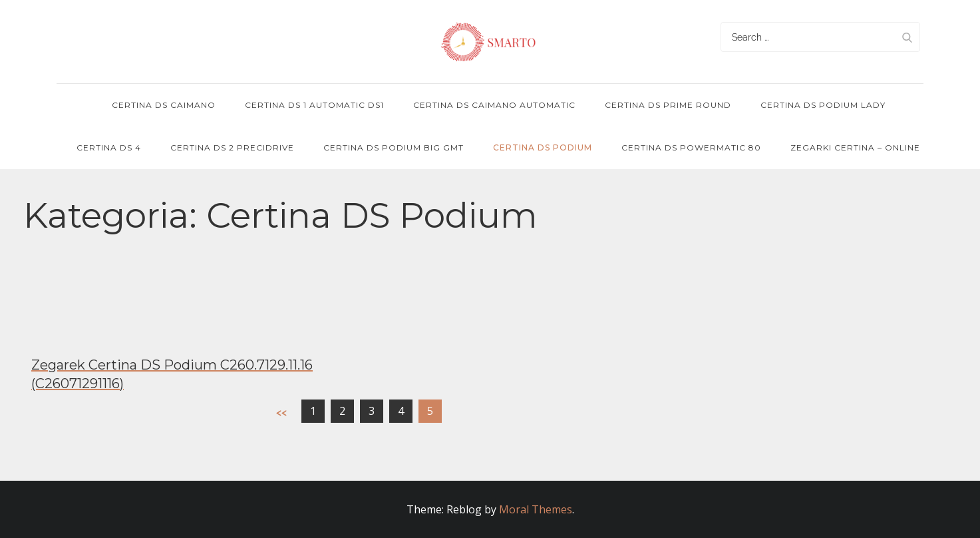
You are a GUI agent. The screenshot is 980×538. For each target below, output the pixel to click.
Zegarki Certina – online (855, 147)
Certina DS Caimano (164, 105)
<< (281, 412)
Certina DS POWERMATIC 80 (691, 147)
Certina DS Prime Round (668, 105)
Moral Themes (536, 509)
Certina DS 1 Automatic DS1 (314, 105)
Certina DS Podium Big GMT (394, 147)
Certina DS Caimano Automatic (494, 105)
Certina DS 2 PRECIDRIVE (232, 147)
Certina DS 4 (109, 147)
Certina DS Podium (543, 147)
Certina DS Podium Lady (823, 105)
